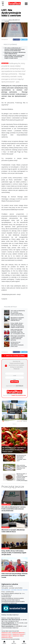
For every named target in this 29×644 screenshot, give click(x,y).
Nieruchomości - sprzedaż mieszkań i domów (14, 590)
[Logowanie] (24, 642)
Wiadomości (5, 63)
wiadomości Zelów (18, 636)
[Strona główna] (4, 642)
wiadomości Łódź (6, 633)
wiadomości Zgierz (7, 636)
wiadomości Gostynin (19, 634)
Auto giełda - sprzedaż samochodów (12, 588)
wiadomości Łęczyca (7, 637)
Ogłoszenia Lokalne (7, 586)
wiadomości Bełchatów (18, 633)
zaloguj (15, 382)
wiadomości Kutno (6, 634)
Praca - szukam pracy (8, 592)
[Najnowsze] (14, 642)
